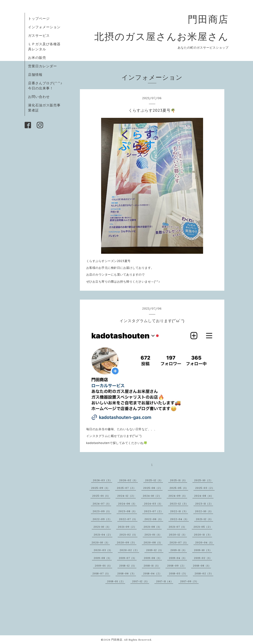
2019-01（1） (103, 566)
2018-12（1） (128, 566)
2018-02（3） (204, 573)
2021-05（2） (203, 527)
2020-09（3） (127, 542)
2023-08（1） (128, 511)
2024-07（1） (102, 504)
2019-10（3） (203, 550)
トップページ (39, 18)
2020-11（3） (203, 535)
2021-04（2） (103, 535)
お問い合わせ (39, 97)
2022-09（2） (102, 519)
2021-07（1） (178, 527)
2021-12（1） (204, 519)
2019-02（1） (203, 558)
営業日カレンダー (42, 66)
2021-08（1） (153, 527)
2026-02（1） (129, 480)
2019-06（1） (153, 558)
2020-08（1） (153, 542)
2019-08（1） (103, 558)
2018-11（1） (152, 566)
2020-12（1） (178, 535)
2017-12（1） (141, 581)
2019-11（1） (179, 550)
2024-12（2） (126, 496)
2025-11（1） (179, 480)
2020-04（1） (205, 542)
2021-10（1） (102, 527)
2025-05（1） (179, 488)
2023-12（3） (179, 504)
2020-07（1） (179, 542)
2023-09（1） (102, 511)
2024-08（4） (204, 496)
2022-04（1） (180, 519)
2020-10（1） (101, 542)
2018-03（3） (178, 573)
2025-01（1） (101, 496)
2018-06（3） (127, 573)
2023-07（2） (154, 511)
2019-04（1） (178, 558)
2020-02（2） (129, 550)
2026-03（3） (102, 480)
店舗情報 (35, 75)
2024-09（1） (178, 496)
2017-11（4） (165, 581)
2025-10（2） (204, 480)
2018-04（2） (153, 573)
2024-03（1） (153, 504)
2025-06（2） (153, 488)
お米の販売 (37, 58)
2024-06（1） (127, 504)
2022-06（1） (154, 519)
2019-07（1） (128, 558)
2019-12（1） (155, 550)
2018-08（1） (202, 566)
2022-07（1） (128, 519)
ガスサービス (39, 35)
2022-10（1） (204, 511)
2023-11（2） (204, 504)
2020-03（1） (103, 550)
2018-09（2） (177, 566)
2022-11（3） (179, 511)
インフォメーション (44, 27)
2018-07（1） (101, 573)
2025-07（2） (126, 488)
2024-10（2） (152, 496)
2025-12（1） (154, 480)
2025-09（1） (100, 488)
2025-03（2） (205, 488)
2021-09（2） (127, 527)
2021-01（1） (153, 535)
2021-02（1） (128, 535)
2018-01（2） (116, 581)
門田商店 (117, 640)
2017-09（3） (189, 581)
